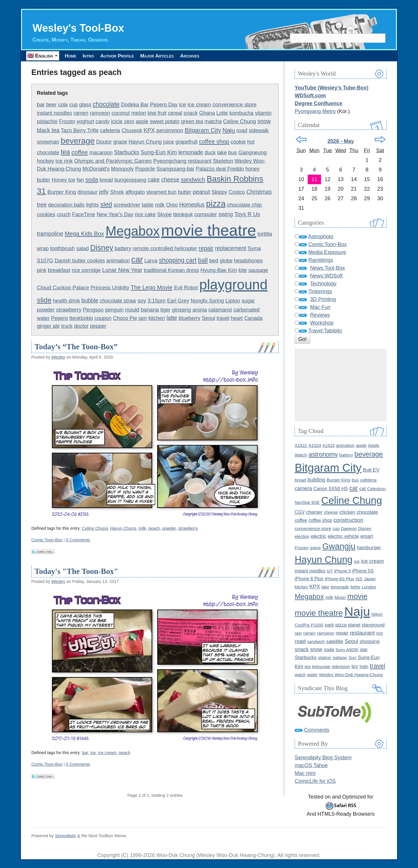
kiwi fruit (157, 113)
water (312, 675)
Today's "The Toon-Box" (76, 571)
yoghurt (85, 121)
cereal (175, 113)
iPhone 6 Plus (309, 579)
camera (303, 489)
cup (73, 105)
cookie (238, 142)
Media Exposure (327, 253)
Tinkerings (320, 292)
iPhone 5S (363, 571)
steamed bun (161, 192)
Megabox (133, 231)
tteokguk (183, 214)
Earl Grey (178, 301)
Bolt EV (371, 470)
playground (234, 285)
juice (169, 142)
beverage (78, 141)
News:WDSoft (326, 276)
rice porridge (86, 270)
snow (264, 121)
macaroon (101, 153)
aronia (200, 310)
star (364, 649)
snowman (48, 142)
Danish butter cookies (80, 261)
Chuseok (132, 131)
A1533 (329, 445)
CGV (300, 512)
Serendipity (65, 836)
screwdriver (127, 205)
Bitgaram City (203, 130)
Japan (370, 579)
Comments (317, 730)
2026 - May (341, 141)
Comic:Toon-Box (47, 540)
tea (65, 152)
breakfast (59, 270)
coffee (80, 152)
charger (314, 512)
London (369, 587)
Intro (96, 56)
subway (340, 658)
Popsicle (145, 169)
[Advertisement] (341, 385)
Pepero (60, 318)
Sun (353, 657)
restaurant (200, 161)
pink (42, 270)
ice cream (199, 104)
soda (92, 180)
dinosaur (88, 192)
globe (226, 261)
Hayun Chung (145, 142)
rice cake (145, 214)
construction (348, 520)
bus (233, 152)
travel (223, 318)
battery (123, 248)
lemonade (191, 152)
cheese (170, 180)
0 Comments (78, 540)
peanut (201, 192)
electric (319, 536)
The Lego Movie (152, 287)
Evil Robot (186, 288)
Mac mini (305, 774)
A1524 (315, 445)
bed (214, 261)
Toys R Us (247, 214)
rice (380, 633)
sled (106, 204)
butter (185, 192)
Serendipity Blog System (323, 758)
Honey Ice (63, 180)
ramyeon (100, 113)
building (316, 480)
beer (51, 105)
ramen (81, 113)
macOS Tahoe (311, 766)
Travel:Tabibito (325, 331)
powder (46, 310)
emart (366, 536)
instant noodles (54, 113)
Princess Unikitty (110, 288)
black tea (48, 130)
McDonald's (96, 169)
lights (93, 205)
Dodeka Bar (135, 105)
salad (83, 248)
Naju (229, 130)
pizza (216, 204)
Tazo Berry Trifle (80, 131)
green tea (192, 121)
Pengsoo (93, 310)
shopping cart (178, 260)
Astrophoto (321, 237)
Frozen (67, 121)
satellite (335, 641)
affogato (135, 192)
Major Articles (177, 56)
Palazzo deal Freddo (220, 169)
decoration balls (66, 205)
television (341, 666)
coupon (103, 318)
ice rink (64, 161)
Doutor (104, 142)
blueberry (189, 318)
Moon (340, 597)
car (137, 259)
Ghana (207, 113)
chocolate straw (118, 301)
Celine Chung (240, 121)
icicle (117, 121)
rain (298, 633)
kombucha (241, 113)
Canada (253, 318)
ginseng (181, 310)
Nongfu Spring (207, 301)
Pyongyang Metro (315, 111)
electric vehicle (343, 536)
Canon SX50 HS (331, 489)
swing (226, 214)
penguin (114, 310)
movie (357, 596)
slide (44, 300)
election (302, 536)
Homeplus (192, 205)
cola (63, 105)
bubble (90, 301)
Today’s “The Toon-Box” (76, 347)
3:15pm (156, 301)
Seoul (208, 318)
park (329, 625)
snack (191, 113)
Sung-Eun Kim (159, 152)
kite (243, 270)
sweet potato (165, 121)
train (364, 666)
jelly (104, 192)
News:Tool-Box (327, 268)
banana (150, 310)
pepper (98, 326)
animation (118, 261)
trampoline (50, 234)
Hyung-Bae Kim (219, 270)
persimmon (170, 131)
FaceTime (84, 214)
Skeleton (223, 161)
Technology (323, 284)
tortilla (265, 234)
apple (142, 121)
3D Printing (323, 300)
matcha (213, 121)
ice (183, 104)
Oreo (172, 205)
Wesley (58, 357)
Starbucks (127, 152)
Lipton (233, 301)
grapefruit (187, 142)
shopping (369, 641)
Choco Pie (125, 318)
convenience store (235, 104)
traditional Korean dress (171, 270)
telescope (321, 666)
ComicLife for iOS (315, 781)
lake (222, 153)
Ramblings (321, 260)
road (242, 131)
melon (139, 113)
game (315, 548)
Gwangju (339, 546)
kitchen (157, 318)
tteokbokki (81, 318)
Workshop (322, 323)
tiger (165, 310)
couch (64, 214)
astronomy (323, 454)
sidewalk (259, 131)
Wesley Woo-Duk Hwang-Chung (351, 675)
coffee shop (214, 142)
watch (300, 675)
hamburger (369, 548)
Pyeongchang (170, 161)
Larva (151, 261)
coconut (121, 113)
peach (154, 528)
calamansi (220, 310)
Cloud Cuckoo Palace (63, 288)
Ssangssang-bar (175, 169)
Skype (164, 214)
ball (203, 260)
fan (80, 180)
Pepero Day (164, 105)
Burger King (62, 192)
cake (154, 180)
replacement (231, 248)
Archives (216, 56)
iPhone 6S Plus (339, 579)
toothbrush (63, 248)
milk (160, 205)
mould (132, 310)
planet (354, 625)
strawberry (69, 310)
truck (67, 326)
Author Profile (131, 56)
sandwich (193, 180)
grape (120, 142)
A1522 (301, 445)
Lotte (222, 113)
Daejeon (349, 529)
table (148, 205)
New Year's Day (115, 214)
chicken (347, 512)
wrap (43, 248)
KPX (149, 130)
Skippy (219, 192)
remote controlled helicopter (165, 248)
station (325, 657)
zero (129, 121)
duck (210, 153)
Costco (237, 192)
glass (85, 105)
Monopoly (122, 169)
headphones (248, 261)
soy (142, 301)
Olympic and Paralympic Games (113, 161)
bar (41, 104)
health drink (66, 301)
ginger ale (48, 326)
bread (106, 180)
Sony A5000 (347, 650)
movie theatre (209, 230)
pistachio (47, 121)
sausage (258, 270)
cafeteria (110, 131)
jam (143, 318)
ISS (359, 579)
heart (237, 318)
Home (73, 56)
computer (206, 214)
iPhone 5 (342, 571)
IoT (330, 571)
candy (102, 121)
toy (355, 666)
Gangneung (253, 152)
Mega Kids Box (84, 234)
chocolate (106, 104)
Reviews (320, 315)
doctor (81, 326)
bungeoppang (130, 180)
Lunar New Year (122, 270)
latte (172, 318)
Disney (102, 248)
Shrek (117, 192)
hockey (45, 161)
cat (363, 489)
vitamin (263, 113)
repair (206, 248)
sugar (248, 301)
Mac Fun (320, 307)
